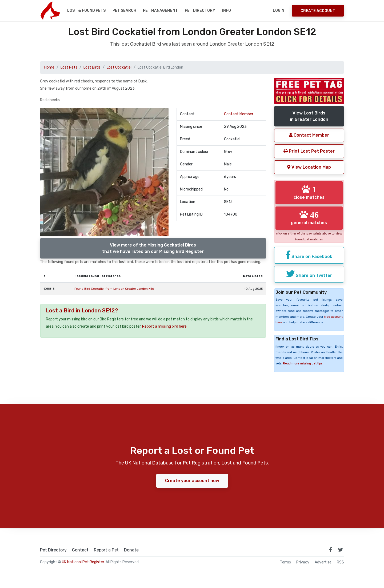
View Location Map (309, 167)
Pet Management (160, 11)
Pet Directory (200, 11)
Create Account (318, 11)
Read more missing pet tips (303, 363)
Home (49, 67)
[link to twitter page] (341, 550)
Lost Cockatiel (119, 67)
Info (227, 11)
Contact (80, 550)
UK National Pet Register (83, 562)
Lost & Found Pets (86, 11)
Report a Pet (106, 550)
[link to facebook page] (330, 550)
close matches (309, 192)
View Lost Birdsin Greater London (309, 116)
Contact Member (239, 114)
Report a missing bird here (164, 326)
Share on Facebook (309, 255)
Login (279, 11)
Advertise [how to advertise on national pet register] (323, 562)
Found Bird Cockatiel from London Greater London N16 (114, 289)
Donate (131, 550)
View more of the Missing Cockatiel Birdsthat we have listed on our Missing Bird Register (153, 248)
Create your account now (192, 481)
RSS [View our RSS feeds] (340, 562)
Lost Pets (69, 67)
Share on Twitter (309, 274)
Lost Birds (92, 67)
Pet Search (124, 11)
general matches (309, 218)
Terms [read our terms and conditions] (285, 562)
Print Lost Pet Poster (309, 151)
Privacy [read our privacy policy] (303, 562)
